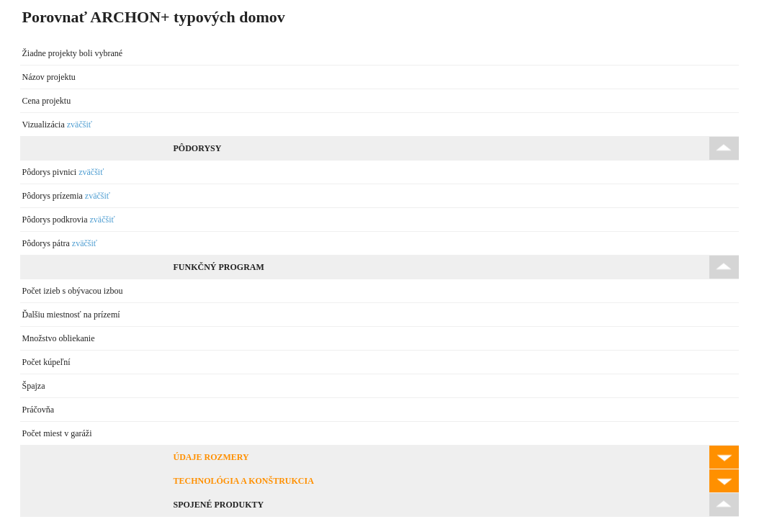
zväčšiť (80, 125)
